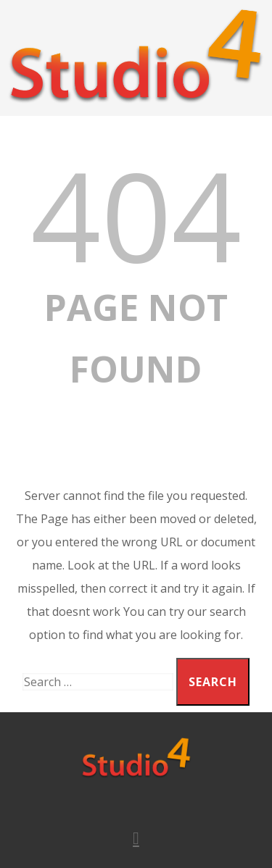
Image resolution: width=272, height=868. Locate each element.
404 (136, 214)
